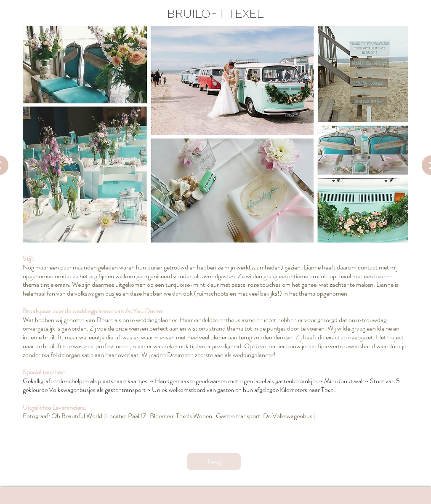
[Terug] (214, 462)
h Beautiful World (80, 416)
